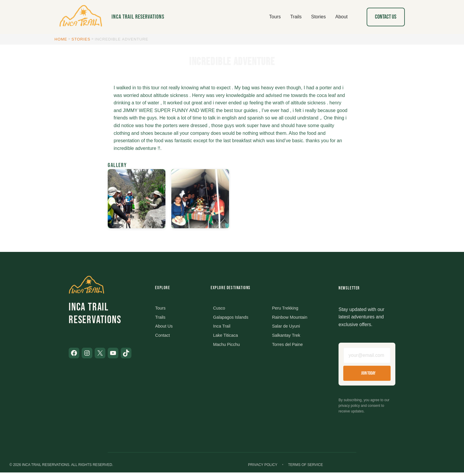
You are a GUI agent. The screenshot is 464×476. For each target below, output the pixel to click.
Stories (81, 39)
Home (61, 39)
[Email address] (367, 357)
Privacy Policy (263, 468)
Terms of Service (305, 468)
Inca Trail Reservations (138, 17)
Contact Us (386, 17)
